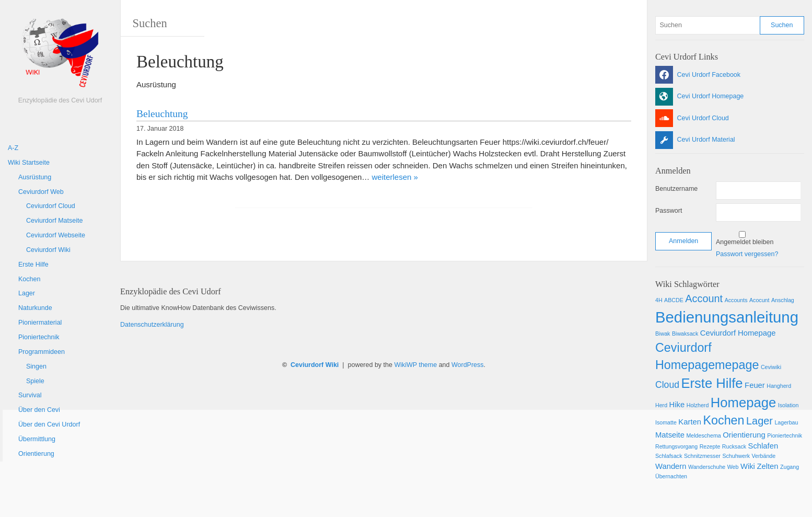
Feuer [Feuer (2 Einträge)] (755, 385)
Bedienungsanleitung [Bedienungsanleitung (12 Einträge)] (727, 317)
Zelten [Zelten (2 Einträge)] (767, 466)
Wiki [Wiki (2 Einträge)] (748, 466)
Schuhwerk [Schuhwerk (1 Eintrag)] (736, 456)
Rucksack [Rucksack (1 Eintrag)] (734, 446)
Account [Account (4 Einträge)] (704, 298)
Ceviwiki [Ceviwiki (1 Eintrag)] (771, 367)
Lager (27, 293)
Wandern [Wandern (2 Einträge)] (671, 466)
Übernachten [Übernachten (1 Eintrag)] (671, 476)
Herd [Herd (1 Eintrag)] (661, 405)
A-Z (13, 148)
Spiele (35, 381)
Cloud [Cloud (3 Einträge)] (667, 385)
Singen (36, 366)
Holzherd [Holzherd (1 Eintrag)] (698, 405)
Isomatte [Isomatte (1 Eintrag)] (666, 422)
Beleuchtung (162, 114)
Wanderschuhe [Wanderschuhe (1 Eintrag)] (707, 467)
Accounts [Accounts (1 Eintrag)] (736, 300)
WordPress (468, 365)
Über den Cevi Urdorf (49, 424)
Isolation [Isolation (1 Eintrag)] (788, 405)
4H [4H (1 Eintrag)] (659, 300)
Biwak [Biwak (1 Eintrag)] (663, 334)
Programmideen (42, 352)
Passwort (669, 211)
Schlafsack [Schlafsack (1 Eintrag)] (669, 456)
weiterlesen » (395, 177)
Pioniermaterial (40, 323)
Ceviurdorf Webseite (56, 235)
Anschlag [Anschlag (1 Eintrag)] (783, 300)
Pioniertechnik (39, 337)
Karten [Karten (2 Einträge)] (690, 422)
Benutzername (676, 189)
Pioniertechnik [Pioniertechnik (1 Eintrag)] (785, 435)
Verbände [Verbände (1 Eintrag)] (764, 456)
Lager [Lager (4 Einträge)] (759, 421)
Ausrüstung (35, 177)
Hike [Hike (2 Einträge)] (677, 405)
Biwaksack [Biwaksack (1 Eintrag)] (685, 334)
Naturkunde (35, 308)
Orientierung (36, 454)
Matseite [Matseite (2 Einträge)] (670, 435)
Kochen (29, 279)
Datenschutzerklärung (152, 325)
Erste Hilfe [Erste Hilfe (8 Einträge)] (712, 383)
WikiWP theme (415, 365)
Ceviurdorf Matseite (54, 221)
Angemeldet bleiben (745, 242)
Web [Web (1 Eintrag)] (733, 467)
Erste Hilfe (33, 265)
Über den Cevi (39, 410)
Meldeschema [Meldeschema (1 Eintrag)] (703, 435)
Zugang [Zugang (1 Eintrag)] (790, 467)
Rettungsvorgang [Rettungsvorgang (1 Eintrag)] (676, 446)
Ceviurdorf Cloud (51, 206)
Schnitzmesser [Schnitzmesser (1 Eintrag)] (702, 456)
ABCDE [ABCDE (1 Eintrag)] (674, 300)
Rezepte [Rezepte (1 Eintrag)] (710, 446)
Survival (30, 395)
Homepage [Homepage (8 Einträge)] (743, 403)
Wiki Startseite (29, 163)
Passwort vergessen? (747, 254)
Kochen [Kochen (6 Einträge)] (723, 420)
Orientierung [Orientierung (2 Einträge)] (744, 435)
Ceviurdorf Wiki (48, 250)
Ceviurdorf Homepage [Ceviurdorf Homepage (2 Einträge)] (738, 333)
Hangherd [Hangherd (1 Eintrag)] (779, 386)
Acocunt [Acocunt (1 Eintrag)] (759, 300)
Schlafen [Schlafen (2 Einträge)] (763, 446)
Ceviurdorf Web (41, 192)
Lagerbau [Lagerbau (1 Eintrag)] (786, 422)
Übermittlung (37, 439)
